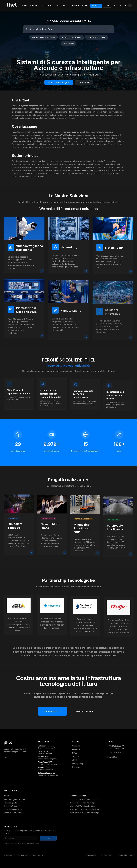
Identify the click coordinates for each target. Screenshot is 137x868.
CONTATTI (96, 6)
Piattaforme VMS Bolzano (14, 813)
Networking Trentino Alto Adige (83, 803)
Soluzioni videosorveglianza (43, 37)
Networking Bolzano (12, 803)
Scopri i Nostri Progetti (59, 82)
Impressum (76, 767)
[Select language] (128, 6)
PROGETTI (74, 6)
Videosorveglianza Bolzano (15, 800)
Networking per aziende (72, 37)
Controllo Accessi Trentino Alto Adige (85, 809)
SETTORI (62, 6)
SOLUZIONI (48, 6)
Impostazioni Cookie (125, 855)
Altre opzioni (68, 44)
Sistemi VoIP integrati (97, 37)
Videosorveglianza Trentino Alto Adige (85, 800)
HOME (24, 6)
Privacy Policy (78, 764)
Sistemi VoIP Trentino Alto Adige (83, 806)
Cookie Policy (106, 855)
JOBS (107, 6)
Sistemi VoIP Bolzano (12, 806)
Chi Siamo (76, 746)
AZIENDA (35, 6)
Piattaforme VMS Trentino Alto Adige (85, 813)
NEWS (85, 6)
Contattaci (84, 82)
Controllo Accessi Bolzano (14, 809)
